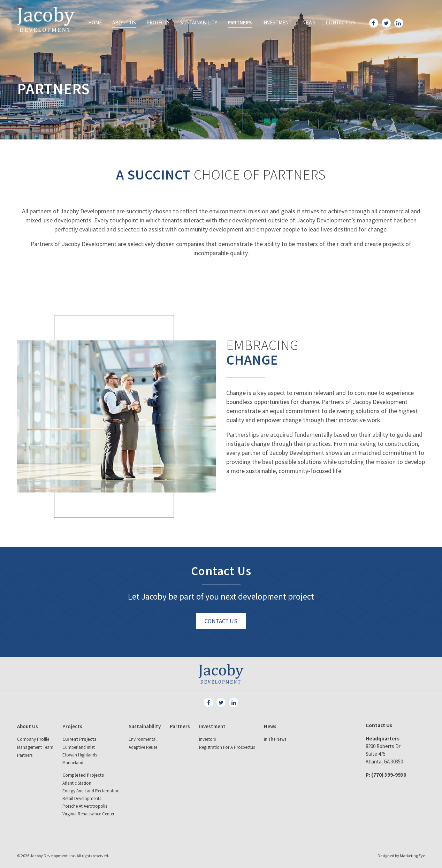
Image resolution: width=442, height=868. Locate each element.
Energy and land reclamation (91, 791)
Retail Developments (82, 798)
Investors (207, 739)
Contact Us (341, 22)
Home (95, 22)
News (309, 22)
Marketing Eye (412, 856)
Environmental (143, 739)
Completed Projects (83, 775)
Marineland (73, 763)
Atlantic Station (77, 783)
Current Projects (79, 739)
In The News (275, 739)
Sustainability (199, 22)
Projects (158, 22)
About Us (124, 22)
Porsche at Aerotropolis (85, 806)
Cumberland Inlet (79, 747)
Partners (240, 22)
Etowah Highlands (80, 755)
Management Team (35, 747)
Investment (277, 22)
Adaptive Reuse (143, 747)
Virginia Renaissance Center (88, 814)
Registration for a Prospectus (227, 747)
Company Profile (33, 739)
